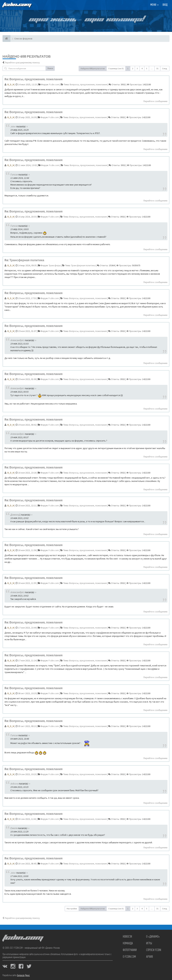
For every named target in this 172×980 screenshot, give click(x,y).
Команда (128, 943)
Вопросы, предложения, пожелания (88, 84)
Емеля (14, 828)
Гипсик (14, 175)
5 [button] (147, 68)
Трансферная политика (83, 265)
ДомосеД (15, 515)
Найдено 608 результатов (93, 68)
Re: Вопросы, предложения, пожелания (34, 79)
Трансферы (55, 265)
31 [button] (157, 68)
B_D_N (11, 84)
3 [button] (137, 68)
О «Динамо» (153, 937)
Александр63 (17, 340)
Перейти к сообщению (155, 101)
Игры (149, 943)
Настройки (72, 909)
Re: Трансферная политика (24, 260)
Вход (165, 5)
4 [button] (142, 68)
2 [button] (133, 68)
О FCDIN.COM (129, 957)
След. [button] (165, 68)
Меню (154, 5)
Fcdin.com (54, 84)
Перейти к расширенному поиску (22, 62)
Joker (13, 127)
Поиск (50, 68)
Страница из (116, 68)
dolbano (14, 784)
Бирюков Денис (23, 975)
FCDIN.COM (17, 5)
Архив (149, 957)
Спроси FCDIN (154, 950)
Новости (127, 937)
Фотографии (130, 950)
